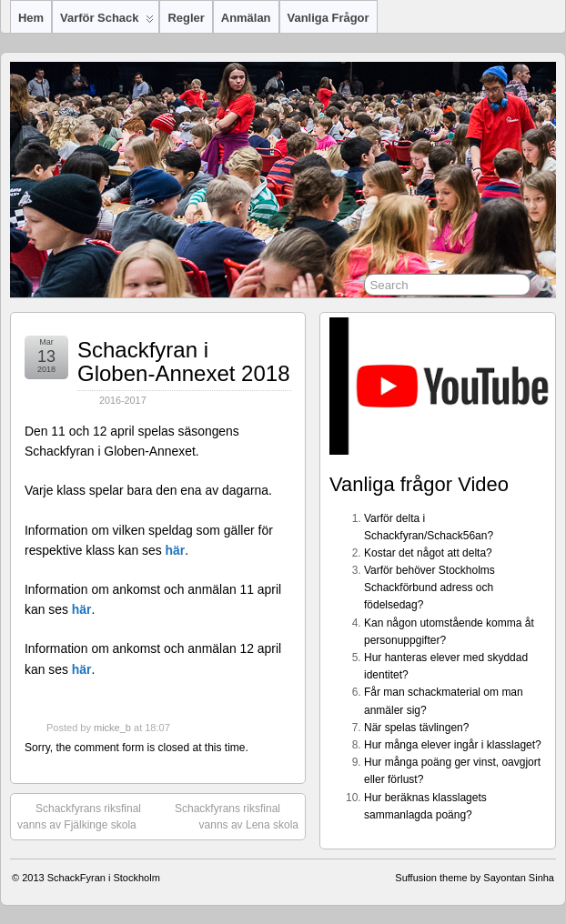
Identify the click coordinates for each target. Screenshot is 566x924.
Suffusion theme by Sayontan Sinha (475, 878)
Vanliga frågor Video (419, 484)
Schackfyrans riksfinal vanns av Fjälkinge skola (79, 816)
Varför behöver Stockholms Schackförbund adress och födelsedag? (430, 588)
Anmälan (246, 18)
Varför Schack (107, 22)
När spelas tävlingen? (416, 728)
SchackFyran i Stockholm (104, 878)
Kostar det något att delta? (428, 553)
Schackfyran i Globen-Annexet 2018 (184, 362)
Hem (31, 18)
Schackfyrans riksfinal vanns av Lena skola (237, 816)
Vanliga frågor (328, 18)
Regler (186, 18)
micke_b (112, 728)
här (176, 550)
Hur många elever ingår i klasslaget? (453, 745)
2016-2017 (123, 400)
